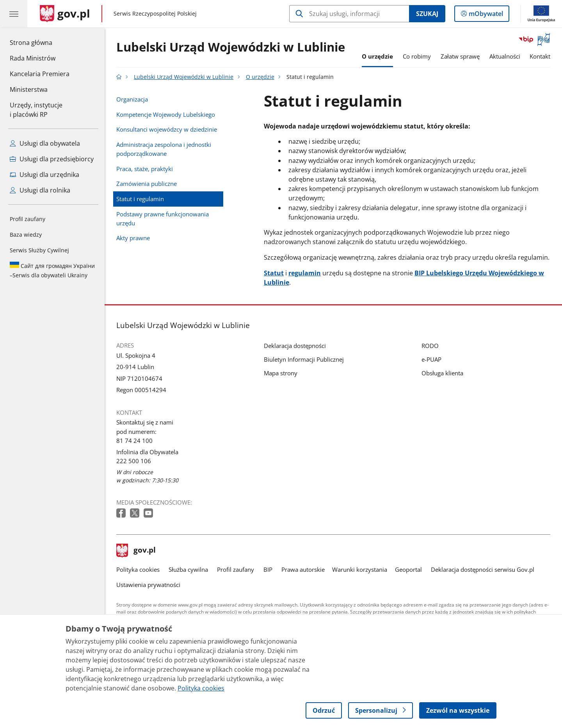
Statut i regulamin (140, 199)
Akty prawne (133, 238)
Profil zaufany (28, 219)
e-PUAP (431, 359)
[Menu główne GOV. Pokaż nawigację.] (14, 14)
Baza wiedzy (26, 235)
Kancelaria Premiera (40, 74)
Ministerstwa (29, 89)
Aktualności (505, 56)
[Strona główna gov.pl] (65, 14)
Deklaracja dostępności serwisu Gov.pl (483, 569)
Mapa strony (281, 373)
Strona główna (40, 42)
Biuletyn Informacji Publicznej (304, 359)
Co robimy (417, 56)
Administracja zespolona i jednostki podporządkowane (164, 149)
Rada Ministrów (33, 58)
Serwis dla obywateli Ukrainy (52, 270)
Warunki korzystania (360, 569)
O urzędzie (377, 56)
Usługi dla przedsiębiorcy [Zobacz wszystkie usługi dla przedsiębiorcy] (52, 159)
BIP (268, 569)
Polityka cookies (138, 569)
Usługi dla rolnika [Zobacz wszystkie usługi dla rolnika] (40, 190)
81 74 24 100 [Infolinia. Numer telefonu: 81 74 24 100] (134, 441)
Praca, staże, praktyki (145, 169)
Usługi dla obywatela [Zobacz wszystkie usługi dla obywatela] (45, 143)
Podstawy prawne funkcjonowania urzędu (163, 219)
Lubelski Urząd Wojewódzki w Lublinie (231, 47)
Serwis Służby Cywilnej (39, 250)
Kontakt (540, 56)
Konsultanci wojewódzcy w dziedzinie (167, 129)
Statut (274, 273)
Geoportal (408, 569)
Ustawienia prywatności (148, 585)
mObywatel (485, 15)
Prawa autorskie (303, 569)
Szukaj (427, 14)
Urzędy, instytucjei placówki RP (36, 110)
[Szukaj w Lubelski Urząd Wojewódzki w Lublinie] (349, 14)
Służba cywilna (188, 569)
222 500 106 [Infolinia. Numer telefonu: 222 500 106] (134, 461)
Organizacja (132, 99)
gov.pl (136, 551)
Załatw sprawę (460, 56)
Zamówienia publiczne (147, 184)
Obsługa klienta (442, 373)
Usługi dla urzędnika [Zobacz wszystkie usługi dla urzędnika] (44, 175)
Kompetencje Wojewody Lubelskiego (166, 114)
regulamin (305, 273)
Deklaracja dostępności (295, 346)
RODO (430, 346)
